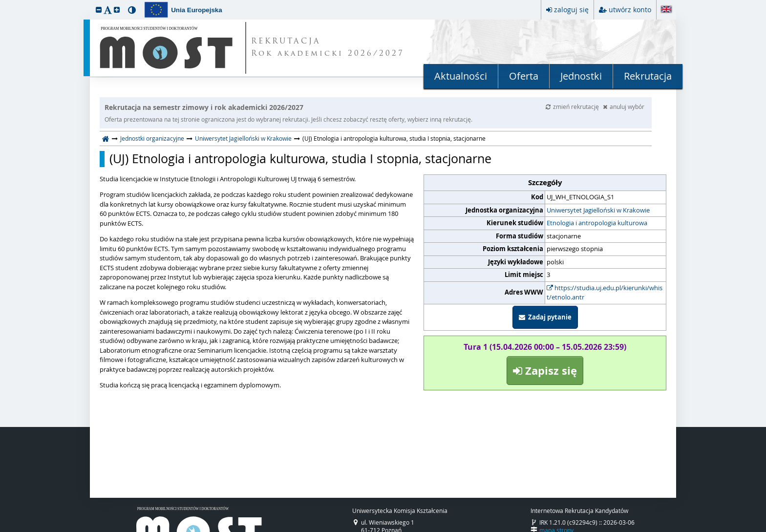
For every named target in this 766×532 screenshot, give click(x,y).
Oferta (524, 76)
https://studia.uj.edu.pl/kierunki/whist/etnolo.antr (605, 293)
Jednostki (581, 76)
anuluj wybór (624, 106)
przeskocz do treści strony (2, 2)
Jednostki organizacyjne (152, 138)
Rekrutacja (648, 76)
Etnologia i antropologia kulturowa (597, 223)
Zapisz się (545, 371)
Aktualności (461, 76)
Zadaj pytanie (545, 317)
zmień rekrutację (573, 106)
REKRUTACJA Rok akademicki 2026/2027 (328, 48)
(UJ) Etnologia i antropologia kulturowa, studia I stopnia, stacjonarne (300, 159)
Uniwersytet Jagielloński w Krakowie (243, 138)
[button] (99, 10)
